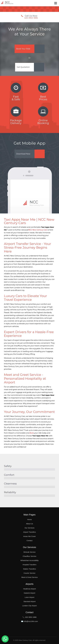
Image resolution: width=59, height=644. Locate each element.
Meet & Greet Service (29, 577)
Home (29, 519)
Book (32, 433)
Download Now (23, 154)
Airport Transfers (30, 532)
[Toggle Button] (56, 3)
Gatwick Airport (30, 593)
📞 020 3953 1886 (29, 617)
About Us (29, 524)
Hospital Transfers (30, 565)
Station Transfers (29, 569)
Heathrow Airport (29, 589)
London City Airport (29, 606)
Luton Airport (29, 597)
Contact (29, 540)
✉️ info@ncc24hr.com (29, 621)
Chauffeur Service (29, 556)
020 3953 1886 (31, 18)
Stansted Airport (30, 601)
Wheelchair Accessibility (29, 560)
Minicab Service (29, 552)
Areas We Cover (29, 536)
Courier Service (29, 573)
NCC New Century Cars (38, 230)
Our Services (30, 528)
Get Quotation (23, 67)
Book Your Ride (23, 49)
